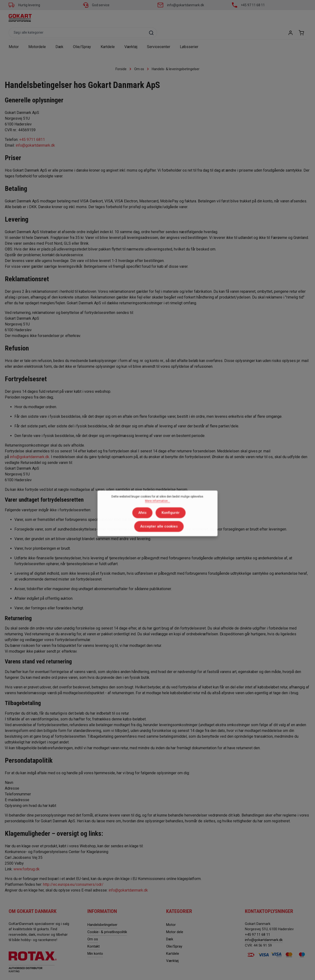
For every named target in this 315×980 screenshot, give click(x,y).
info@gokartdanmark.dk (186, 5)
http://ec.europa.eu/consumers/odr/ (73, 872)
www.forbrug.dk (27, 857)
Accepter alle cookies (185, 522)
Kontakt (94, 934)
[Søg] (226, 19)
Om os (93, 926)
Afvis (119, 522)
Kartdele (173, 941)
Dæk (170, 926)
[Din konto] (290, 19)
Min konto (95, 941)
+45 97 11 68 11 (253, 5)
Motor (171, 912)
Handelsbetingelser (102, 912)
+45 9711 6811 (33, 127)
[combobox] (152, 19)
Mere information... (157, 511)
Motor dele (175, 919)
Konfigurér (146, 522)
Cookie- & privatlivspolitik (107, 919)
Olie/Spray (174, 934)
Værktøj (172, 948)
